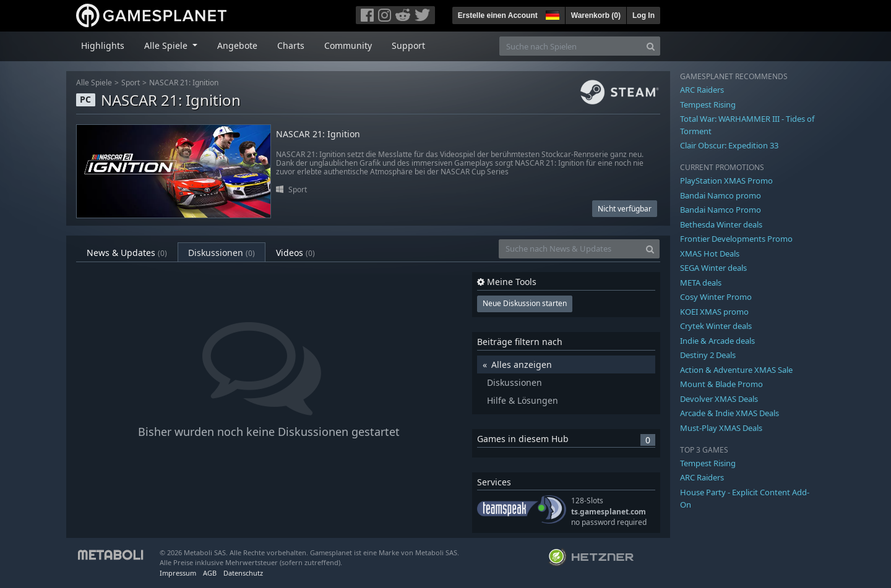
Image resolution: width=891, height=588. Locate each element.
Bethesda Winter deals (721, 224)
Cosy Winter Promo (716, 297)
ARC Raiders (702, 90)
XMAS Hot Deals (710, 254)
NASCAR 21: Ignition (184, 83)
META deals (701, 283)
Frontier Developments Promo (736, 239)
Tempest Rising (708, 104)
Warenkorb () (596, 15)
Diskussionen (222, 253)
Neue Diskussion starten (525, 303)
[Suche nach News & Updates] (570, 249)
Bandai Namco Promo (721, 210)
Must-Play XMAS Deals (721, 428)
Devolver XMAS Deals (719, 399)
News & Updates (127, 253)
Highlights (103, 45)
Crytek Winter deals (716, 326)
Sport (131, 83)
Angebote (237, 45)
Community (348, 45)
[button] (551, 14)
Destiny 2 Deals (708, 355)
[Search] (651, 46)
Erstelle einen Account (498, 15)
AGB (210, 573)
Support (408, 45)
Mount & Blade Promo (721, 384)
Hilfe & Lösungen (523, 400)
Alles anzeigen (522, 364)
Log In (643, 15)
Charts (291, 45)
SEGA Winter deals (713, 268)
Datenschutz (243, 573)
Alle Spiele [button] (167, 45)
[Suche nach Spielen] (570, 46)
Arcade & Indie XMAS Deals (730, 413)
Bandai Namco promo (721, 195)
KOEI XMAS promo (714, 312)
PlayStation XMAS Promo (726, 181)
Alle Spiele (94, 83)
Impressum (178, 573)
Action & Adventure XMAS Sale (736, 370)
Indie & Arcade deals (717, 341)
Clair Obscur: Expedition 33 (729, 145)
